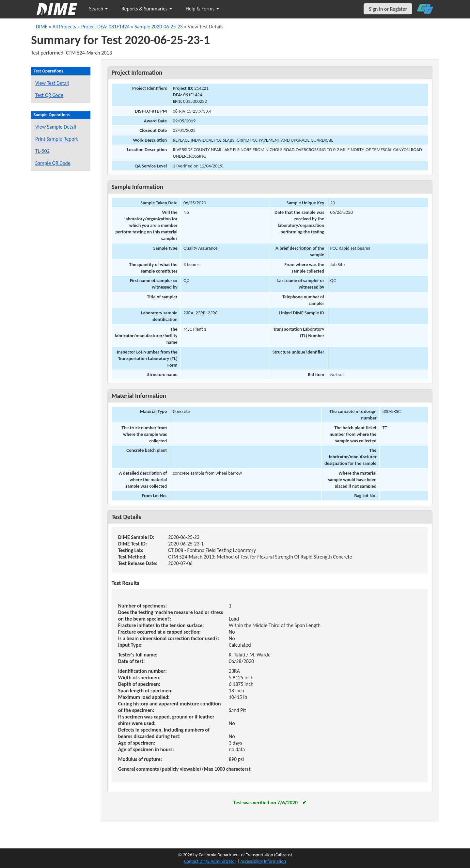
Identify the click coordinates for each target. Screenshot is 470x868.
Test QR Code (49, 95)
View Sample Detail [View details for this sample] (56, 127)
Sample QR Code (53, 163)
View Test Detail (52, 83)
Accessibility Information (263, 861)
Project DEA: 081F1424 (105, 27)
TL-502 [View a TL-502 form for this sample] (42, 151)
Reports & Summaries (147, 9)
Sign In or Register (388, 9)
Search (98, 9)
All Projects (64, 27)
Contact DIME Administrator (210, 861)
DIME (42, 27)
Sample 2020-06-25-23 (158, 27)
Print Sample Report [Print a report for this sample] (56, 139)
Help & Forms (202, 9)
